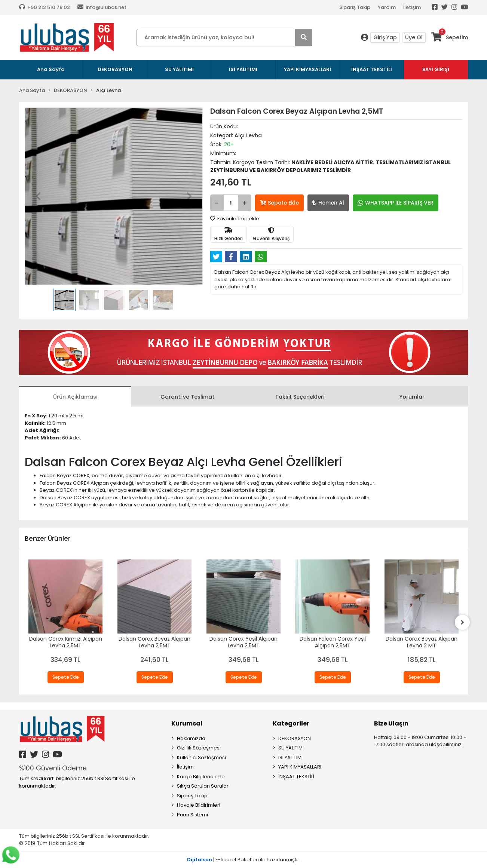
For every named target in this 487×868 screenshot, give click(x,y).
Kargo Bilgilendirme (201, 777)
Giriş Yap (385, 37)
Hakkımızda (191, 738)
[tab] (75, 396)
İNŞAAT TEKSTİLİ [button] (372, 69)
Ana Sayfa (51, 69)
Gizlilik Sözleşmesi (199, 748)
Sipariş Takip (355, 7)
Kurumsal (187, 723)
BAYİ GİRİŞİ (436, 69)
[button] (38, 196)
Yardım (387, 7)
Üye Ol (414, 37)
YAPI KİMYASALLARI (300, 767)
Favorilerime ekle (235, 219)
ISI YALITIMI (290, 757)
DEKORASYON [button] (115, 69)
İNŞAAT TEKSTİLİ (296, 777)
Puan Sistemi (192, 815)
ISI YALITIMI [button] (243, 69)
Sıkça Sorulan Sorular (203, 786)
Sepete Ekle (279, 203)
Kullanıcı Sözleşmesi (201, 757)
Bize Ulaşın (391, 723)
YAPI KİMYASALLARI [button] (307, 69)
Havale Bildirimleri (199, 805)
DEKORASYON (295, 738)
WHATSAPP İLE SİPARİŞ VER (396, 203)
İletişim (412, 7)
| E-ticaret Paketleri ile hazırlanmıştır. (244, 860)
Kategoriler (291, 723)
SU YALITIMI (291, 748)
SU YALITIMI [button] (179, 69)
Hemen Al (328, 203)
